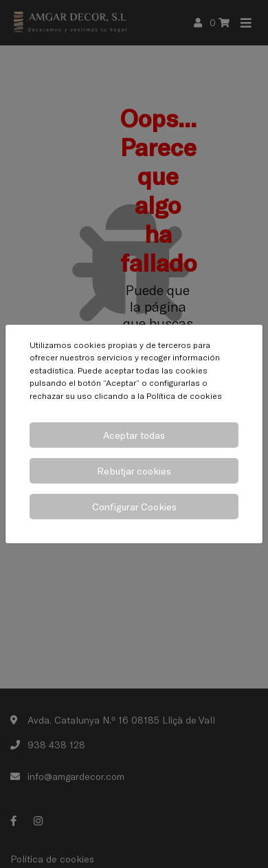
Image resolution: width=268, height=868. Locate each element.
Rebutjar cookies (134, 471)
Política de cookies (184, 395)
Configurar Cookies (134, 507)
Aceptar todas (134, 435)
